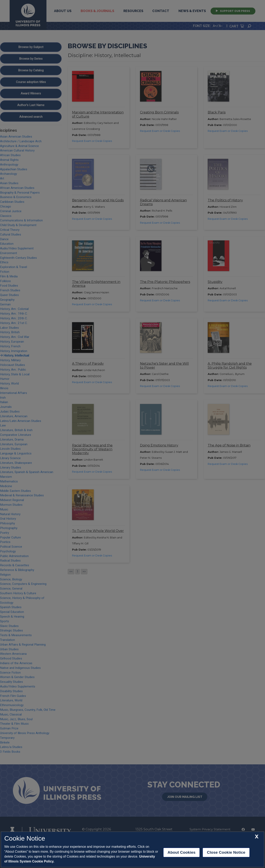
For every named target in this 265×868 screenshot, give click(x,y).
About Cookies (182, 852)
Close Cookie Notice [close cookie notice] (226, 852)
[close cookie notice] (257, 837)
